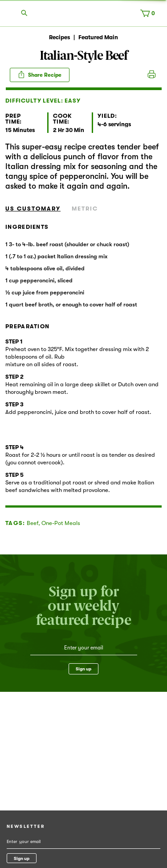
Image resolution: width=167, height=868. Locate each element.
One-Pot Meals (61, 523)
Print (152, 75)
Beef (33, 523)
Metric (85, 209)
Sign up (83, 669)
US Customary (33, 209)
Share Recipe (40, 74)
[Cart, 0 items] (150, 15)
